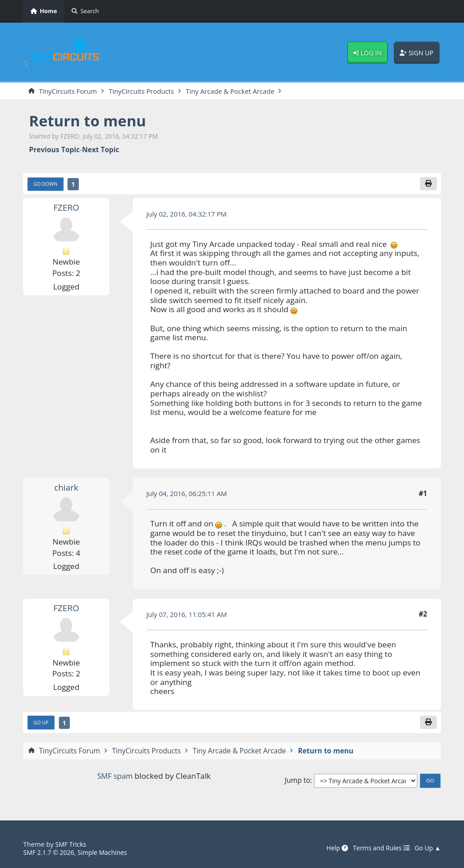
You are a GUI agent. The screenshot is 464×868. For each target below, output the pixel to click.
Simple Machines (106, 852)
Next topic (101, 150)
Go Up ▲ (427, 849)
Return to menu (91, 121)
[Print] (428, 185)
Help (332, 849)
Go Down (46, 185)
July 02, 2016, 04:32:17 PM (189, 215)
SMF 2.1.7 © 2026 (50, 852)
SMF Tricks (72, 844)
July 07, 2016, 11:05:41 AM (189, 615)
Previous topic (54, 150)
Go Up (42, 724)
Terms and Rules (378, 849)
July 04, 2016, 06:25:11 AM (189, 495)
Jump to (297, 782)
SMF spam (115, 778)
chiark (66, 488)
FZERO (66, 209)
